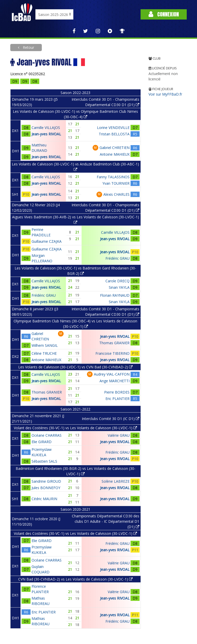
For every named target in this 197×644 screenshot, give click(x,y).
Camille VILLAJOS (46, 128)
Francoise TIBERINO (112, 353)
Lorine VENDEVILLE (113, 128)
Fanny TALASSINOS (113, 177)
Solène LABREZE (116, 481)
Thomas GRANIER (114, 343)
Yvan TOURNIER (116, 183)
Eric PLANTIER (117, 399)
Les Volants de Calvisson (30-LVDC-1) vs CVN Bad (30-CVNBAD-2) (75, 367)
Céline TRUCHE (44, 353)
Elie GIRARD (42, 442)
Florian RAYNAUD (115, 295)
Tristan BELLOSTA (114, 134)
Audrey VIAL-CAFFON (112, 374)
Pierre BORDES (117, 392)
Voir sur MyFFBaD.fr (165, 94)
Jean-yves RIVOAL (46, 134)
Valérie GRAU (119, 435)
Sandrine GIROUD (46, 481)
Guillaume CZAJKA (47, 241)
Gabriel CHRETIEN (115, 148)
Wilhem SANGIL (45, 345)
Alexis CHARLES (116, 194)
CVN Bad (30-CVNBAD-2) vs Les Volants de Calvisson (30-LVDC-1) (75, 579)
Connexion (164, 14)
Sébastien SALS (44, 461)
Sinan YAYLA (119, 287)
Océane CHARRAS (47, 435)
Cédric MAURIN (44, 499)
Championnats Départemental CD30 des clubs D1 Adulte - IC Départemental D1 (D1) (106, 521)
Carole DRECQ (117, 281)
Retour (28, 47)
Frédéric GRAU (117, 258)
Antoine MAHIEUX (115, 154)
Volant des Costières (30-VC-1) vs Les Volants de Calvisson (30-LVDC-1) (75, 428)
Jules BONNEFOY (46, 488)
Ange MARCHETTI (115, 381)
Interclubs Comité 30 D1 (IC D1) (111, 419)
